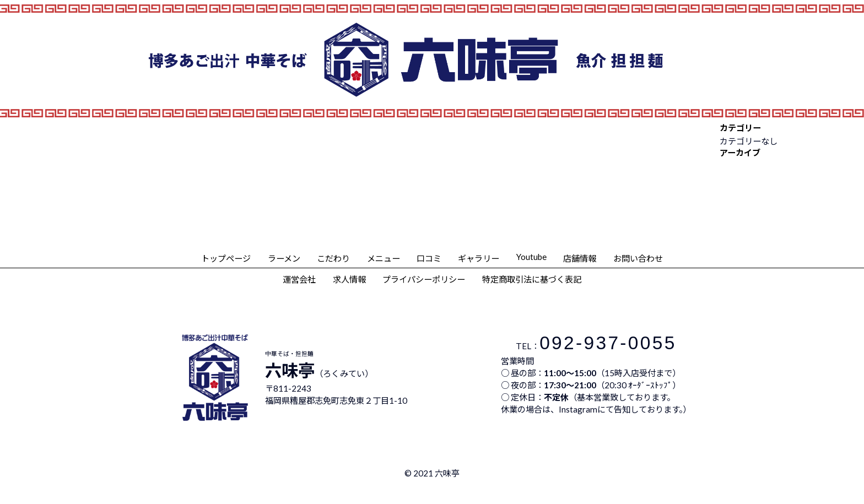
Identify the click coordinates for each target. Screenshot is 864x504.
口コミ (429, 258)
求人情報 (349, 279)
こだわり (333, 258)
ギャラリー (479, 258)
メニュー (384, 258)
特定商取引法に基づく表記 (532, 279)
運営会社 (299, 279)
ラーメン (284, 258)
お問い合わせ (638, 258)
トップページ (226, 258)
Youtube (531, 257)
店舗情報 (580, 258)
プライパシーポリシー (424, 279)
